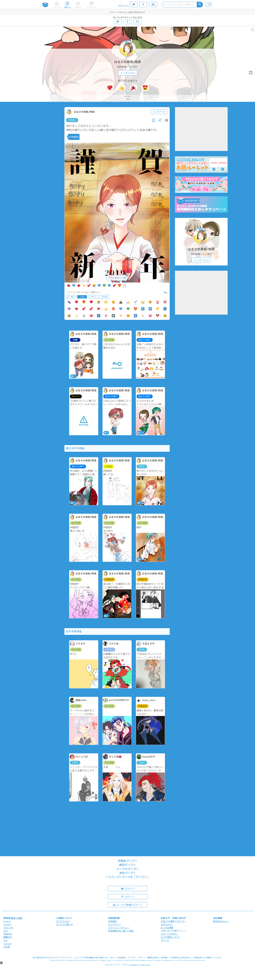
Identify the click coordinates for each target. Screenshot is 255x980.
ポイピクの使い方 (64, 924)
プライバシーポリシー (119, 928)
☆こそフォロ (128, 73)
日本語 (7, 947)
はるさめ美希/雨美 (127, 62)
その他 (104, 297)
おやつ (93, 297)
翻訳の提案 (17, 918)
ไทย (5, 940)
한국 (6, 931)
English (7, 921)
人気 (82, 297)
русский (7, 944)
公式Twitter (167, 924)
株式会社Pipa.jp (221, 921)
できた (72, 120)
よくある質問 (167, 928)
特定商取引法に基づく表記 (121, 931)
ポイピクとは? (63, 921)
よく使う (71, 297)
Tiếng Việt (8, 928)
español (7, 924)
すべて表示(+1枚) (117, 278)
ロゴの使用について (170, 937)
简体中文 (8, 934)
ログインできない (169, 934)
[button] (1, 963)
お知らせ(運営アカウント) (173, 921)
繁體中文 (8, 937)
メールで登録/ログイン (127, 905)
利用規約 (112, 921)
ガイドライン (115, 924)
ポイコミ (165, 940)
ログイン (128, 888)
